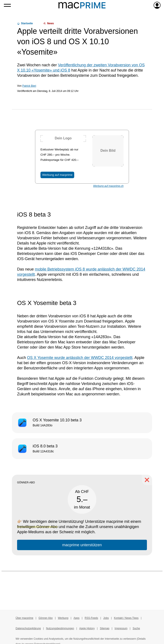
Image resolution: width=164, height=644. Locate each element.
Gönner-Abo (46, 618)
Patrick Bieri (29, 86)
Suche (136, 628)
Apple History (87, 628)
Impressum (121, 628)
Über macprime (24, 618)
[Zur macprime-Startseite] (82, 5)
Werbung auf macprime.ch (108, 186)
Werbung (63, 618)
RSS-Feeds (91, 618)
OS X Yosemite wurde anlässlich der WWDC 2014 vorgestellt (80, 358)
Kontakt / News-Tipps (126, 618)
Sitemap (105, 628)
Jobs (106, 618)
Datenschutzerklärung (28, 628)
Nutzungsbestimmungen (60, 628)
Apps (76, 618)
